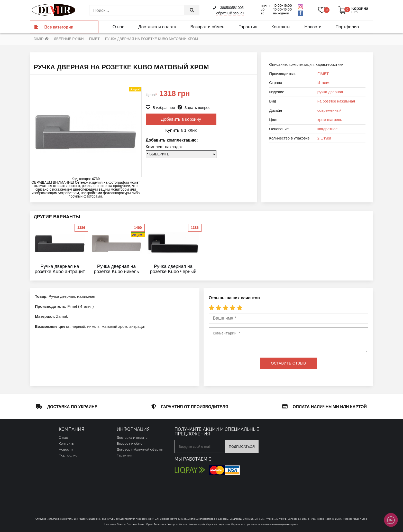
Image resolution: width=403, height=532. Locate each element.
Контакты (281, 27)
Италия (324, 83)
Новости (313, 27)
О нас (118, 27)
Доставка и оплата (157, 27)
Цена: (151, 95)
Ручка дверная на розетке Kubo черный (173, 269)
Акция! (137, 235)
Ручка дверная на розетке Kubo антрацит (60, 269)
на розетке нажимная (336, 101)
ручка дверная (330, 92)
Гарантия (248, 27)
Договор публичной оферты (140, 449)
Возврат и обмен (207, 27)
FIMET (323, 74)
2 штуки (324, 138)
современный (329, 110)
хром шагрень (330, 120)
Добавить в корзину (181, 119)
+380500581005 (228, 8)
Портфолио (347, 27)
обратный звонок (230, 13)
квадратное (328, 129)
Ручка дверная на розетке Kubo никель (116, 269)
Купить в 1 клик (181, 130)
